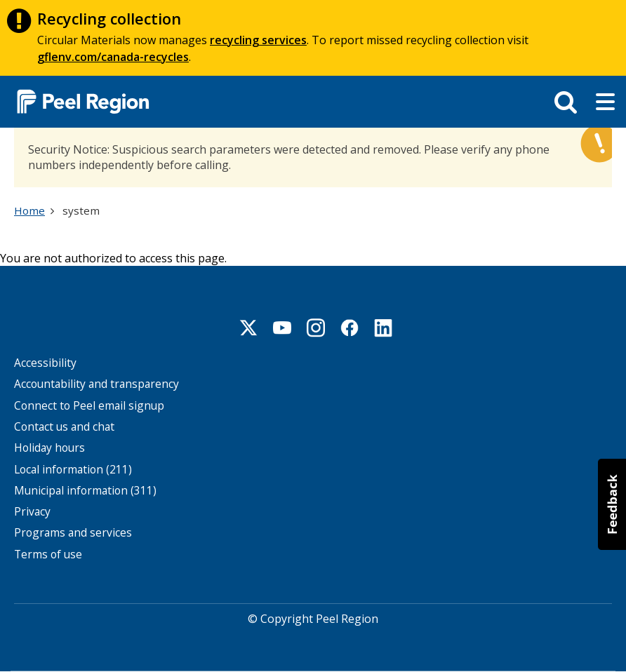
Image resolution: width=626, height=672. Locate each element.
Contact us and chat (64, 427)
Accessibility (45, 363)
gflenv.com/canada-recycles (113, 57)
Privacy (32, 512)
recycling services (258, 40)
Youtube (282, 328)
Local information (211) (73, 470)
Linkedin (383, 328)
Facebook (349, 328)
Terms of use (48, 555)
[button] (612, 504)
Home (29, 210)
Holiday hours (49, 448)
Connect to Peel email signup (89, 406)
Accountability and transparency (96, 384)
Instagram (316, 328)
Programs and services (73, 533)
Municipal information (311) (85, 491)
